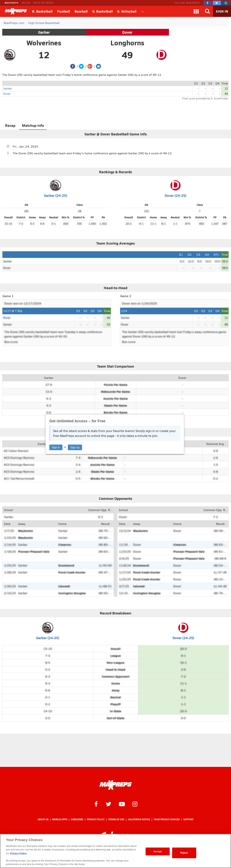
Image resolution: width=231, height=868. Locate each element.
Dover (127, 32)
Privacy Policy (96, 819)
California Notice (139, 819)
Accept (158, 851)
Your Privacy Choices (167, 819)
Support (188, 819)
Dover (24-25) (175, 195)
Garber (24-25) (56, 195)
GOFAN (26, 3)
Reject (184, 853)
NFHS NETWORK (44, 3)
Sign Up (75, 447)
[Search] (207, 11)
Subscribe (77, 819)
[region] (115, 851)
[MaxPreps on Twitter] (217, 3)
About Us (43, 819)
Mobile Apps (60, 819)
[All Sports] (143, 11)
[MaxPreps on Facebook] (208, 3)
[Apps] (196, 11)
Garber (44, 32)
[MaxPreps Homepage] (116, 785)
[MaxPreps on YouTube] (122, 804)
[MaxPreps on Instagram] (226, 3)
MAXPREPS (12, 3)
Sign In (56, 447)
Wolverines (44, 43)
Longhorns (127, 43)
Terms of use (116, 819)
